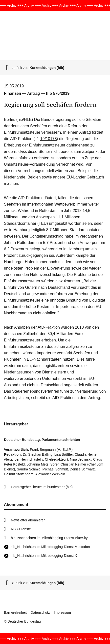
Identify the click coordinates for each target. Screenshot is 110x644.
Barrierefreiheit (15, 612)
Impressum (62, 612)
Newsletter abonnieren (28, 520)
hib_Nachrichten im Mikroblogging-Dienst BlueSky (49, 538)
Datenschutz (40, 612)
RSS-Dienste (21, 529)
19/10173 (46, 139)
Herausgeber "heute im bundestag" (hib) (42, 487)
